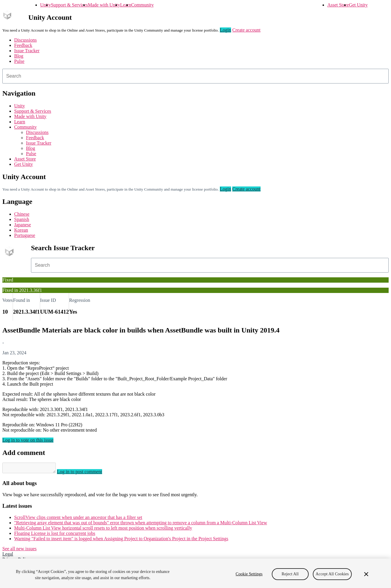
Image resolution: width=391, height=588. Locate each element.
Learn (126, 5)
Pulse (19, 61)
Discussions (25, 40)
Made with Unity (104, 5)
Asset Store (338, 5)
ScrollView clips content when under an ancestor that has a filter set (78, 519)
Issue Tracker (27, 51)
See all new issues (19, 550)
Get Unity (358, 5)
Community (142, 5)
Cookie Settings (249, 574)
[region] (196, 573)
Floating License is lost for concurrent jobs (55, 535)
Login (225, 30)
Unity (45, 5)
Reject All (290, 574)
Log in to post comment (85, 473)
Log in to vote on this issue (28, 440)
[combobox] (196, 76)
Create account (246, 30)
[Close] (366, 574)
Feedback (23, 45)
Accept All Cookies (332, 574)
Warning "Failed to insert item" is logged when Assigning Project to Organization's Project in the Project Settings (121, 540)
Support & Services (69, 5)
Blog (19, 56)
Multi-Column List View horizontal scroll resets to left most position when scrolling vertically (103, 530)
